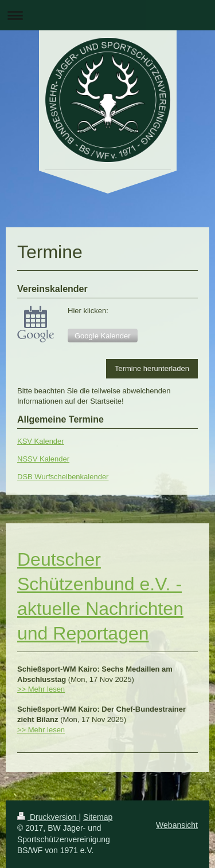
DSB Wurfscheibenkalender (63, 477)
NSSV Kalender (43, 459)
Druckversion (48, 817)
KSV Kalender (41, 441)
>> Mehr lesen (41, 689)
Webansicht (177, 825)
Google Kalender (103, 336)
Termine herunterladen (152, 368)
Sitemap (98, 817)
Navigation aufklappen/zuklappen (107, 15)
